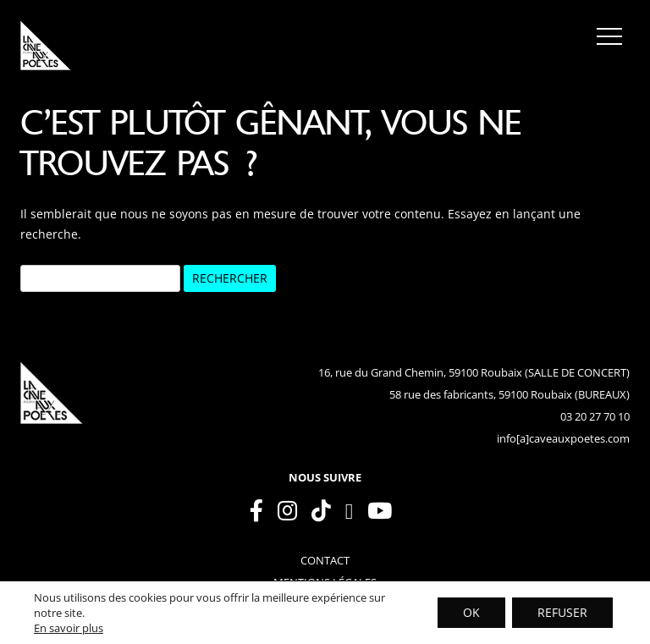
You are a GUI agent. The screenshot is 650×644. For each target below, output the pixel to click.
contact (325, 560)
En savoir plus (69, 628)
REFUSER (562, 612)
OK (471, 612)
